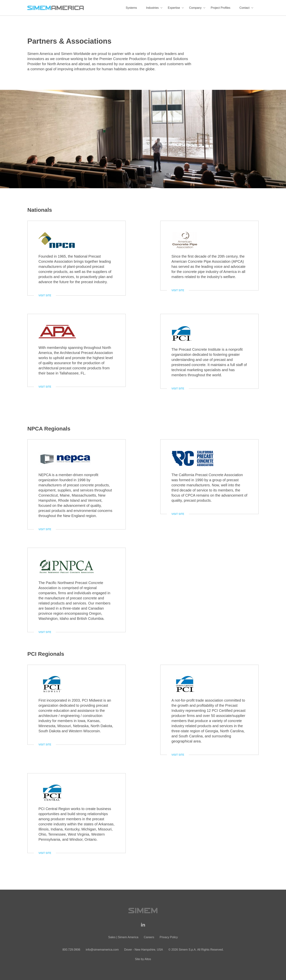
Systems (131, 8)
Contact (245, 8)
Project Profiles (221, 8)
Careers (149, 937)
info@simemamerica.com (102, 950)
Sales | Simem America (123, 937)
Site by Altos (143, 959)
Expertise (174, 8)
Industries (152, 8)
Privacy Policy (169, 937)
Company (195, 8)
